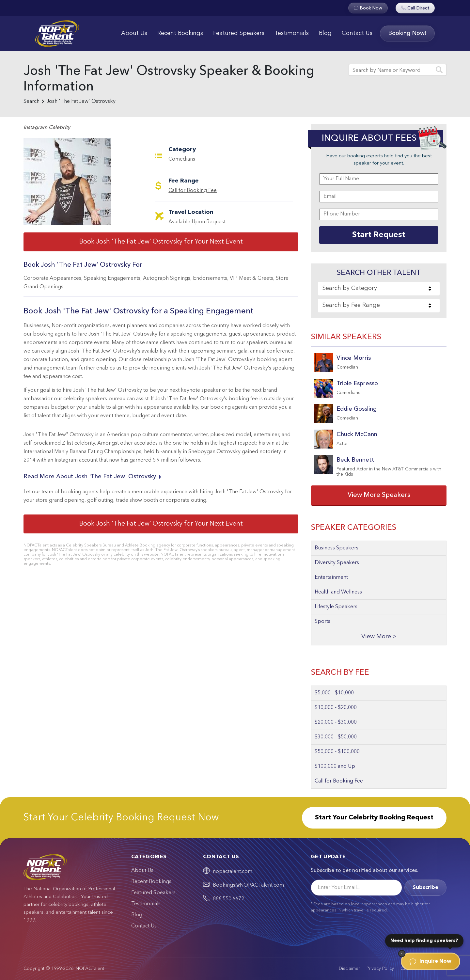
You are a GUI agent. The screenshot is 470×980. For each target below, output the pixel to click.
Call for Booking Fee (193, 191)
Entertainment (331, 577)
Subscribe (425, 888)
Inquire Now (431, 961)
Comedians (182, 159)
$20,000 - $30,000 (336, 722)
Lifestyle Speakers (336, 607)
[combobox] (379, 289)
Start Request (379, 235)
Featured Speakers (239, 33)
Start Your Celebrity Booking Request (374, 818)
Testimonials (292, 33)
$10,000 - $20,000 (336, 708)
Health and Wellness (338, 592)
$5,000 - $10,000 (334, 693)
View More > (379, 637)
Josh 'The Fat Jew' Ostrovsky (81, 102)
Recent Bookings (180, 33)
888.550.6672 (228, 899)
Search (31, 102)
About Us (134, 33)
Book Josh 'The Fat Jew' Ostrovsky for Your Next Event (161, 242)
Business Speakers (337, 548)
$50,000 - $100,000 (337, 752)
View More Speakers (379, 495)
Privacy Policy (380, 969)
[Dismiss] (402, 954)
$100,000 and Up (335, 767)
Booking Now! (407, 33)
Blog (325, 33)
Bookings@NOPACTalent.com (248, 885)
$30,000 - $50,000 (336, 737)
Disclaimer (349, 969)
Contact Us (357, 33)
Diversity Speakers (337, 563)
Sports (322, 622)
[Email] (356, 888)
